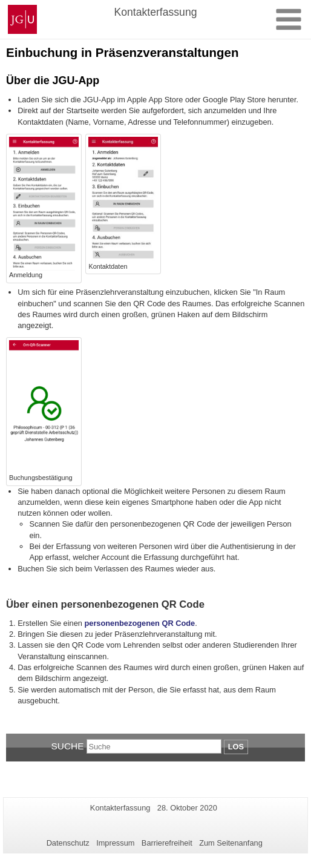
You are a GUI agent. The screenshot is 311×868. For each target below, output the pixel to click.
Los (236, 747)
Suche (68, 746)
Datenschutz (68, 843)
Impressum (115, 843)
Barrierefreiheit (167, 843)
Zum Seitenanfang (231, 843)
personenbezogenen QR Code (139, 623)
